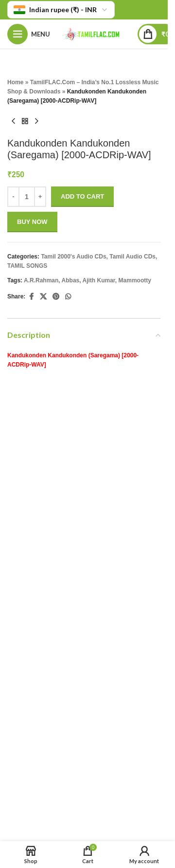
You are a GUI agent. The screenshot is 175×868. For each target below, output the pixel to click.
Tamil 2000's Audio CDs (73, 257)
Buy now (32, 222)
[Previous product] (13, 122)
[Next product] (36, 122)
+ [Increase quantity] (40, 197)
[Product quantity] (27, 197)
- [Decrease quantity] (13, 197)
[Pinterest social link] (56, 297)
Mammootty (135, 280)
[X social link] (43, 297)
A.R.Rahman (41, 280)
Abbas (71, 280)
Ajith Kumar (99, 280)
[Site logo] (94, 33)
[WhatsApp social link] (68, 297)
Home (15, 82)
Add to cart (82, 197)
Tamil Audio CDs (132, 257)
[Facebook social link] (31, 297)
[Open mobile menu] (29, 34)
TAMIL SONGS (27, 266)
